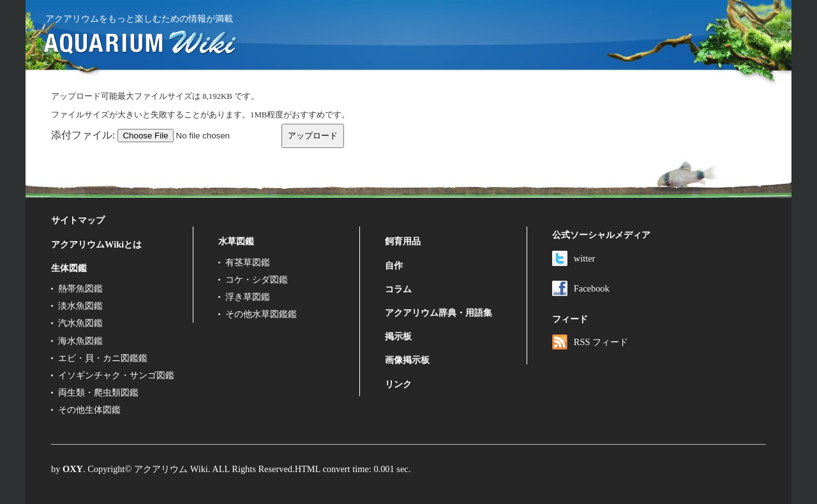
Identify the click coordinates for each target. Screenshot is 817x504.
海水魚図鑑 (80, 341)
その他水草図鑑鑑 (261, 314)
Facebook (581, 288)
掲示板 (398, 336)
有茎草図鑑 (248, 262)
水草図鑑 (236, 241)
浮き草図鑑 (248, 297)
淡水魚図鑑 (80, 306)
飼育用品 (403, 241)
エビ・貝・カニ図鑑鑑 (103, 358)
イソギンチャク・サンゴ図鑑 (116, 375)
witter (574, 258)
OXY (73, 469)
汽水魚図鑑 (80, 323)
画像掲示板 (407, 360)
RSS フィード (590, 342)
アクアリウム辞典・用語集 (438, 313)
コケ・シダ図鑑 (257, 279)
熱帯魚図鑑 (80, 288)
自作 (394, 265)
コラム (398, 289)
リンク (398, 384)
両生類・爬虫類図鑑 (98, 392)
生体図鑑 (69, 268)
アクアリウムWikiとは (96, 244)
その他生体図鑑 (89, 410)
